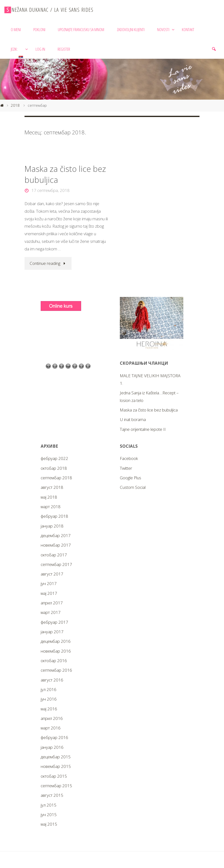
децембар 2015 (56, 757)
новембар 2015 (56, 766)
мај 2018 (49, 497)
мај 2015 (49, 824)
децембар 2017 (56, 535)
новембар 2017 (56, 545)
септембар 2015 (56, 786)
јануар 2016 (52, 747)
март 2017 (51, 612)
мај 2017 (49, 593)
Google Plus (131, 478)
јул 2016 (49, 689)
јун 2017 (49, 583)
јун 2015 (49, 815)
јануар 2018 (52, 526)
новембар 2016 (56, 651)
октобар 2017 (54, 555)
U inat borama (133, 419)
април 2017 (52, 603)
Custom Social (133, 487)
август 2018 (52, 487)
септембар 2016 (56, 670)
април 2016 (52, 718)
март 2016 (51, 728)
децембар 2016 (56, 641)
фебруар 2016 (54, 737)
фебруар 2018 (54, 516)
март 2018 (51, 507)
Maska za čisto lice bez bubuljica (65, 174)
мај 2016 (49, 709)
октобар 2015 (54, 776)
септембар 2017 (56, 564)
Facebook (129, 458)
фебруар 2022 (54, 458)
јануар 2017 (52, 632)
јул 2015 (49, 805)
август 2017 (52, 574)
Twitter (126, 468)
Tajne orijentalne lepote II (143, 429)
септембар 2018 (56, 478)
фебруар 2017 (54, 622)
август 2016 (52, 680)
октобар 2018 (54, 468)
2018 (15, 105)
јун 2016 (49, 699)
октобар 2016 (54, 661)
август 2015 (52, 795)
